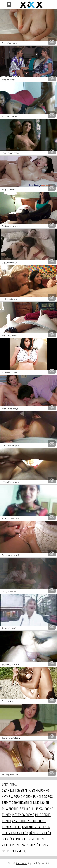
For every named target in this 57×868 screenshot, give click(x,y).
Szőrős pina (11, 839)
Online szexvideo (14, 851)
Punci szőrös (43, 796)
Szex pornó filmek (35, 845)
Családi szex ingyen (36, 827)
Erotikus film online (23, 809)
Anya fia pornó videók (17, 796)
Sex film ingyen (13, 790)
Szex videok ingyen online (20, 803)
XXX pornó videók (24, 821)
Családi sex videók (15, 833)
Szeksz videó (30, 839)
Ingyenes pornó (23, 815)
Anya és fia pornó (37, 790)
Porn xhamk (22, 863)
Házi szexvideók (40, 833)
